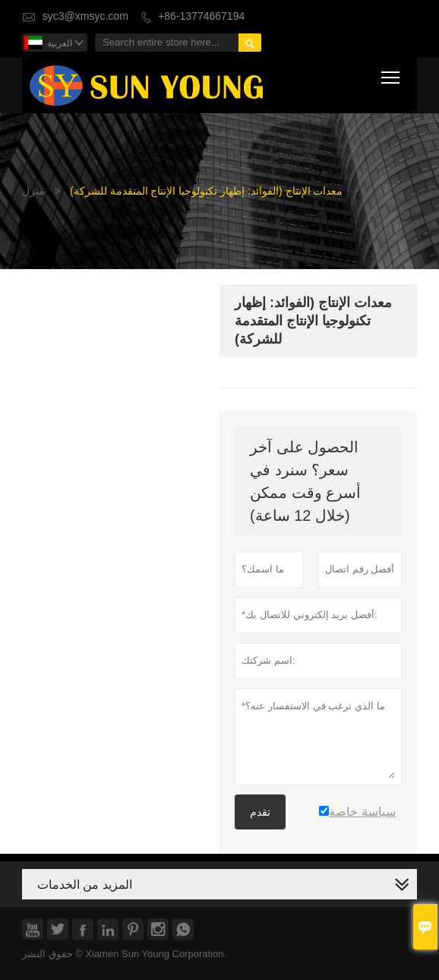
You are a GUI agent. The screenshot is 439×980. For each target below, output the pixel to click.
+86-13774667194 (201, 16)
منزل (33, 191)
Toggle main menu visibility (392, 75)
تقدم (260, 812)
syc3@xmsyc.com (85, 16)
